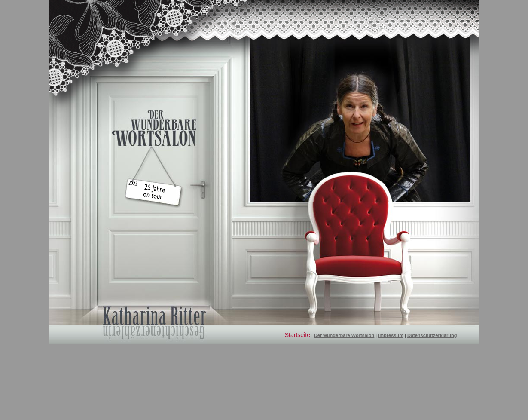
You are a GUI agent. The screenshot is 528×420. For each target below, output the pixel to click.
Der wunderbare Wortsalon (344, 335)
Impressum (391, 335)
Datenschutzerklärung (432, 335)
